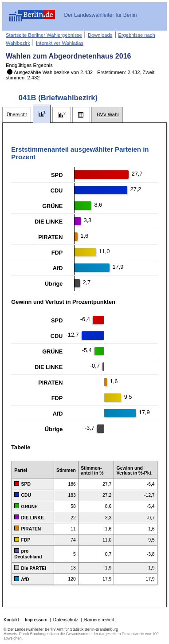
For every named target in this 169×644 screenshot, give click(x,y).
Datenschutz (66, 620)
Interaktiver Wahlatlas (60, 43)
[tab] (17, 115)
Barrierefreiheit (99, 620)
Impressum (36, 620)
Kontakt (11, 620)
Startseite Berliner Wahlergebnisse (44, 35)
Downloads (100, 35)
